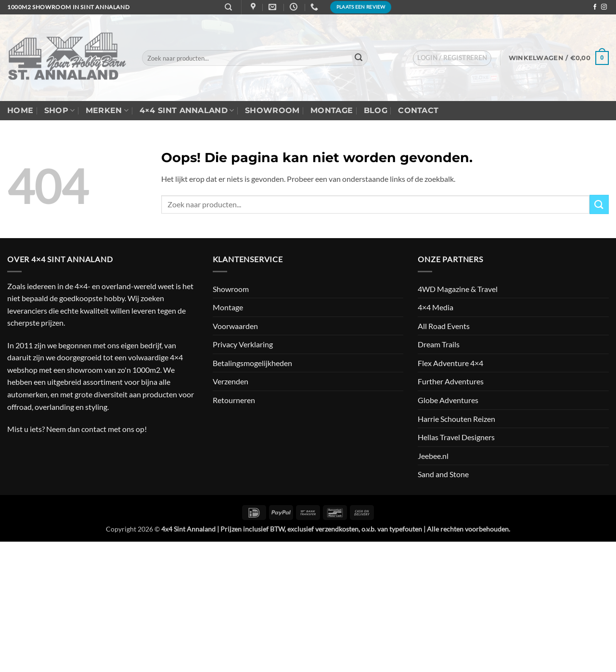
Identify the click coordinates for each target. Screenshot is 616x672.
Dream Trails (439, 344)
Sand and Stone (443, 474)
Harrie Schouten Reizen (456, 419)
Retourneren (234, 400)
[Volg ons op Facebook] (595, 7)
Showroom (272, 110)
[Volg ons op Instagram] (604, 7)
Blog (376, 110)
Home (20, 110)
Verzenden (231, 381)
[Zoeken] (228, 7)
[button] (452, 58)
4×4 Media (436, 307)
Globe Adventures (448, 400)
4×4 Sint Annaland (187, 111)
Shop (60, 111)
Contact (418, 110)
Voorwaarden (235, 326)
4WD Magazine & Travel (458, 289)
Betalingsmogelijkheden (252, 363)
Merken (107, 111)
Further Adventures (451, 381)
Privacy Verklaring (243, 344)
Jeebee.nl (433, 456)
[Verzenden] (359, 58)
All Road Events (444, 326)
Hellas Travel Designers (456, 437)
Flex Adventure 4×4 (450, 363)
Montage (332, 110)
